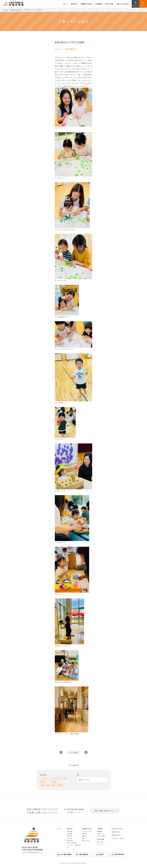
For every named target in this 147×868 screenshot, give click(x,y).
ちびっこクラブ (101, 844)
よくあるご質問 (101, 836)
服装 (83, 838)
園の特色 (70, 831)
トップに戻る (74, 752)
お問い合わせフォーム (105, 811)
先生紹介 (70, 838)
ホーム (66, 4)
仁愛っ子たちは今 (122, 4)
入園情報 (98, 4)
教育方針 (70, 836)
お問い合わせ (116, 835)
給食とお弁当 (86, 841)
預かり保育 (100, 842)
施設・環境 (70, 841)
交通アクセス (116, 832)
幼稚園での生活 (86, 4)
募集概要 (99, 831)
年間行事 (85, 834)
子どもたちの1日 (87, 831)
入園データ (100, 834)
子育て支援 (109, 4)
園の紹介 (74, 4)
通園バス (84, 836)
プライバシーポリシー (118, 838)
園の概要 (70, 834)
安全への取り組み (72, 843)
